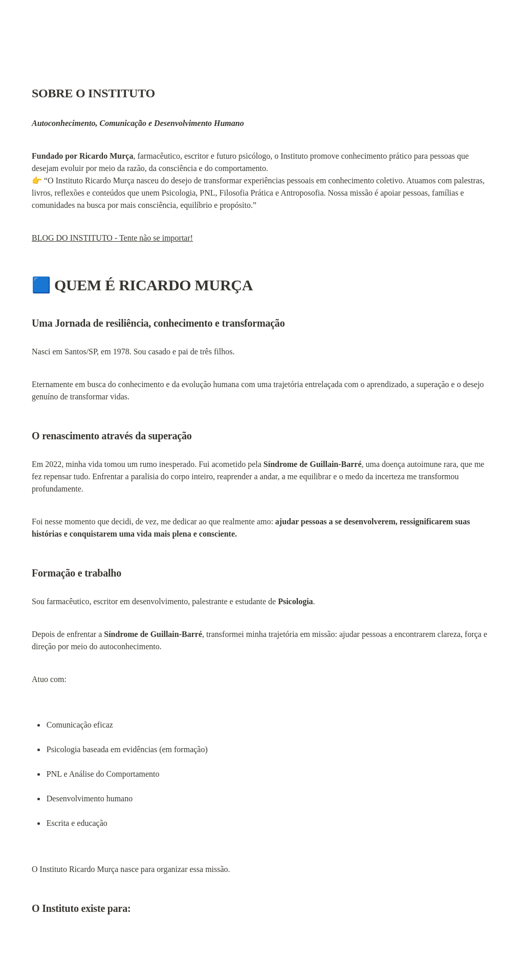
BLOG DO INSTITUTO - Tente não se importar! (112, 238)
